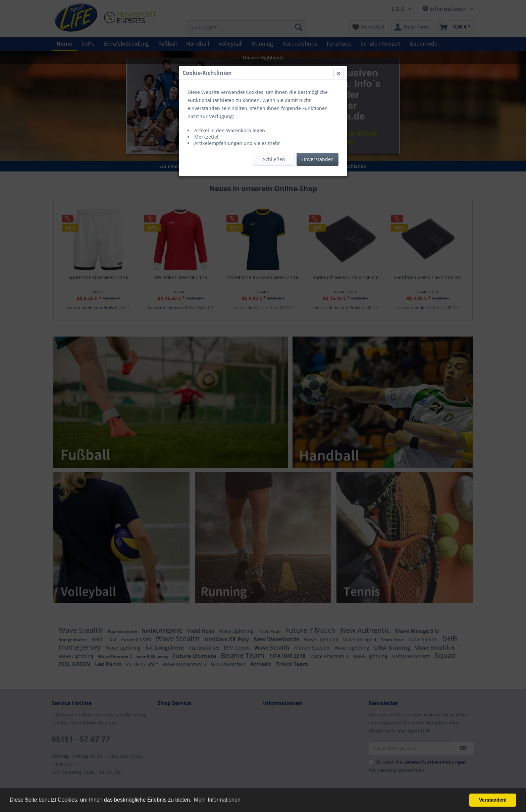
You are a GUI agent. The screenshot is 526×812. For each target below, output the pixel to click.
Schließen (274, 159)
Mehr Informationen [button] (217, 800)
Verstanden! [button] (493, 800)
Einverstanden (318, 159)
